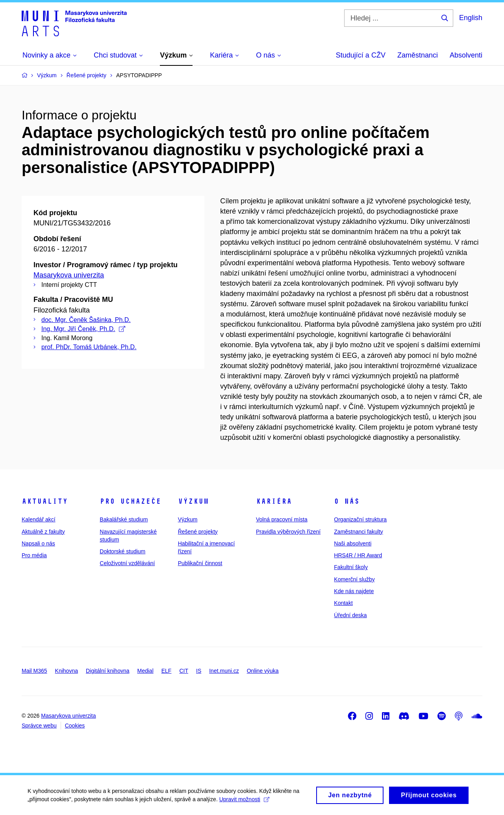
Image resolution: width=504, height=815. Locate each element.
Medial (145, 671)
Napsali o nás (38, 543)
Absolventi (466, 55)
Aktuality (45, 501)
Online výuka (263, 671)
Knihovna (67, 671)
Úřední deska (350, 615)
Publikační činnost (200, 563)
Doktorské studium (122, 551)
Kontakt (343, 603)
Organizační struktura (360, 519)
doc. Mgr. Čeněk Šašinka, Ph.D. (86, 320)
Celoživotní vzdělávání (127, 563)
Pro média (34, 555)
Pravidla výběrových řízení (288, 532)
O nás (347, 501)
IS (199, 671)
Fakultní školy (351, 567)
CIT (184, 671)
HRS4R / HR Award (358, 555)
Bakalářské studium (124, 519)
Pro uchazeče (130, 501)
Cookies (75, 726)
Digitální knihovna (108, 671)
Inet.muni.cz (224, 671)
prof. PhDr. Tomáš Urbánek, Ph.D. (89, 347)
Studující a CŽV (361, 55)
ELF (167, 671)
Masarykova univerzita (69, 275)
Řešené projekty (198, 532)
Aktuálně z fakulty (43, 532)
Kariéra (274, 501)
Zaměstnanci (418, 55)
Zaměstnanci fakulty (359, 532)
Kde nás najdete (354, 591)
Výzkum (193, 501)
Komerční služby (354, 579)
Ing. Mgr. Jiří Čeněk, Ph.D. (83, 329)
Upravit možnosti (244, 802)
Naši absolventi (353, 543)
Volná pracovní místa (282, 519)
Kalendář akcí (39, 519)
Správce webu (39, 726)
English (471, 18)
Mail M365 (34, 671)
